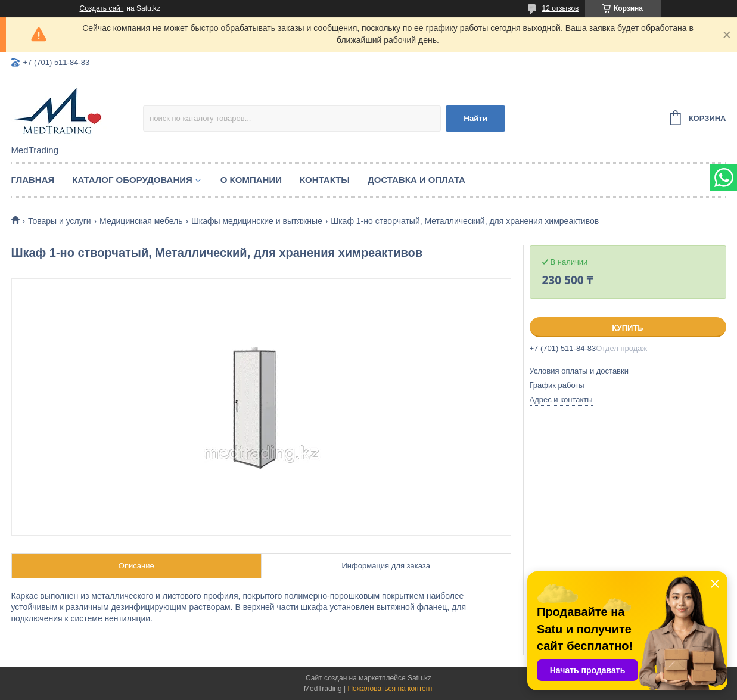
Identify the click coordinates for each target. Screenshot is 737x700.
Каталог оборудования (132, 180)
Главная (33, 180)
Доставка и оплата (416, 180)
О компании (251, 180)
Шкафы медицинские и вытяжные (257, 221)
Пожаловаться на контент (390, 689)
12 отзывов (560, 8)
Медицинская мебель (141, 221)
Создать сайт (102, 8)
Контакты (325, 180)
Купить (627, 328)
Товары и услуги (60, 221)
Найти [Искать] (475, 118)
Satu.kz (419, 678)
